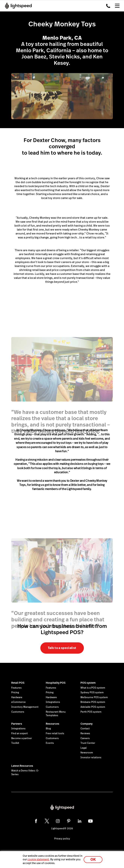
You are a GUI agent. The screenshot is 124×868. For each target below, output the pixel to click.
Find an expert (20, 733)
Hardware (17, 697)
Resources (53, 724)
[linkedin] (80, 821)
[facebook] (36, 821)
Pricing (15, 693)
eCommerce (18, 702)
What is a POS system (93, 688)
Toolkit (15, 743)
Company (86, 724)
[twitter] (47, 821)
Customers (18, 712)
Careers (85, 738)
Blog (48, 729)
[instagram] (58, 821)
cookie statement (38, 859)
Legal (84, 748)
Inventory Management (25, 707)
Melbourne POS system (94, 697)
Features (16, 688)
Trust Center (88, 743)
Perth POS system (91, 712)
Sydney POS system (92, 693)
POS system (88, 683)
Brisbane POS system (93, 702)
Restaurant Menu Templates (56, 714)
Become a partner (22, 738)
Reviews (85, 733)
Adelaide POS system (93, 707)
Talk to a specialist (62, 648)
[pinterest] (69, 821)
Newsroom (87, 753)
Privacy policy (62, 839)
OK (93, 859)
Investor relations (91, 758)
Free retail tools (55, 733)
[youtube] (90, 821)
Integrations (53, 702)
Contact (85, 729)
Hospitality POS (56, 683)
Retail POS (18, 683)
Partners (17, 724)
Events (50, 743)
